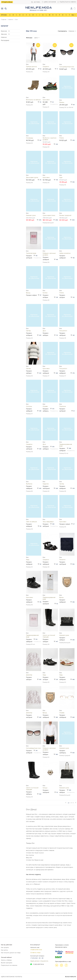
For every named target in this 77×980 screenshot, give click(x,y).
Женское (5, 34)
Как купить (4, 950)
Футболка (29, 484)
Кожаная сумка (31, 215)
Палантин (62, 560)
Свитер (28, 331)
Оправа (45, 406)
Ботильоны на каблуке (33, 100)
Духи (44, 331)
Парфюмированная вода (66, 445)
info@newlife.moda (36, 950)
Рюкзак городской (65, 215)
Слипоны (29, 406)
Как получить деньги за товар (11, 953)
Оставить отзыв (35, 953)
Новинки (4, 37)
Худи (61, 177)
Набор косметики (65, 253)
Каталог (11, 20)
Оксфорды (30, 138)
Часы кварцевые (48, 522)
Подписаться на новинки (9, 965)
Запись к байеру (6, 960)
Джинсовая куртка (32, 177)
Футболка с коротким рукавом (50, 139)
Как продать (5, 947)
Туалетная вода (31, 253)
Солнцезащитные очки (67, 67)
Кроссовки (46, 100)
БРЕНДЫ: (4, 15)
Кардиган (46, 484)
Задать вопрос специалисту (39, 961)
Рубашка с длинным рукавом (49, 254)
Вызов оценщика (7, 963)
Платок (62, 138)
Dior (16, 20)
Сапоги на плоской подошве (49, 636)
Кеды (28, 560)
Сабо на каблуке (31, 522)
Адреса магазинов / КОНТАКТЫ (11, 977)
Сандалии (46, 67)
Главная (4, 20)
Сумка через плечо (49, 215)
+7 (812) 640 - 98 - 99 (37, 958)
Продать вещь (7, 2)
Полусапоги (63, 331)
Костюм (45, 293)
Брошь (28, 293)
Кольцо (45, 788)
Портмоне (63, 406)
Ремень (62, 102)
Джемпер (29, 675)
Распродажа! (5, 40)
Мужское (5, 31)
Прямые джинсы (31, 67)
